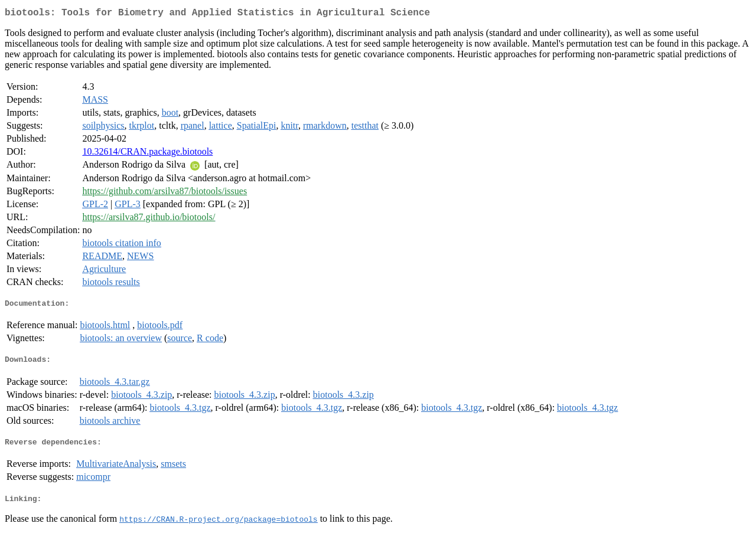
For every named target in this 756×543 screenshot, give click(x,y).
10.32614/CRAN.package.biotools (147, 154)
